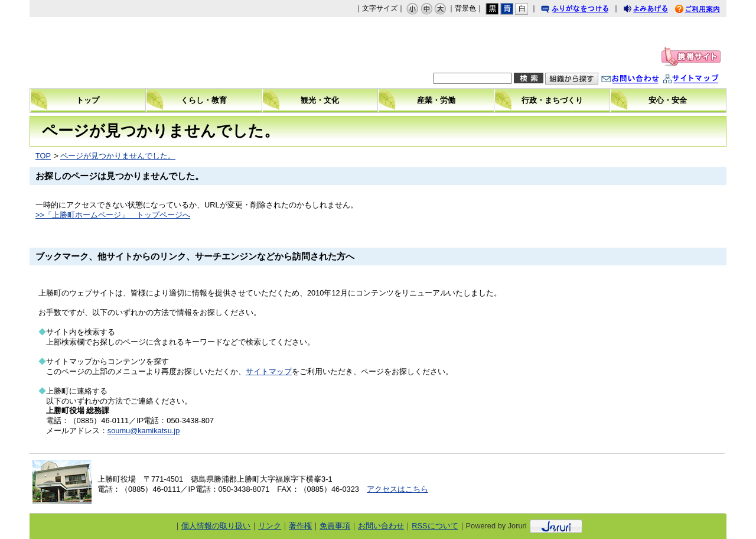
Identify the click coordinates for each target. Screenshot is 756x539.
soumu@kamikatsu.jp (144, 431)
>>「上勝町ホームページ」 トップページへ (113, 215)
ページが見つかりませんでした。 (118, 156)
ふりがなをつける (586, 10)
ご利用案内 (706, 10)
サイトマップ (703, 80)
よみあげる (656, 10)
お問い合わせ (642, 80)
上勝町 (131, 53)
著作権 (300, 526)
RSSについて (435, 526)
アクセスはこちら (397, 489)
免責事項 (335, 526)
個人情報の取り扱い (216, 526)
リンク (270, 526)
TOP (43, 156)
